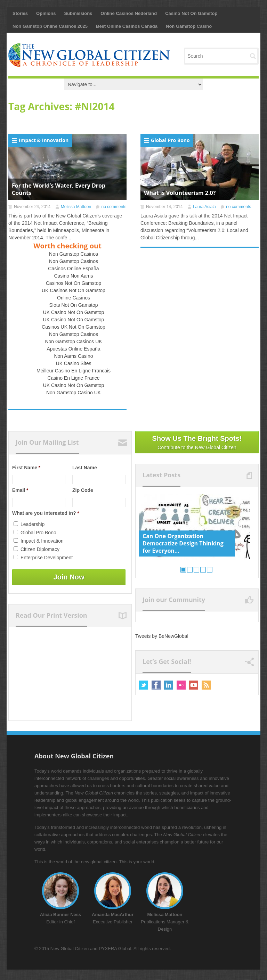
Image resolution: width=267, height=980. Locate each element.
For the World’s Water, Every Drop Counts (59, 189)
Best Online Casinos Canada (127, 26)
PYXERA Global (115, 949)
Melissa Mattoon (76, 207)
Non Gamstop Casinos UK (73, 341)
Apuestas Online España (73, 349)
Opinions (46, 13)
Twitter (144, 685)
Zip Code (83, 490)
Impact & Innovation (44, 140)
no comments (114, 207)
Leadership (33, 524)
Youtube (194, 685)
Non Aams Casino (73, 356)
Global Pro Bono (170, 140)
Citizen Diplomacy (40, 549)
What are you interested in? (46, 513)
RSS (206, 685)
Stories (20, 13)
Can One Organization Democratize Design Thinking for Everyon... (183, 543)
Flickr (181, 685)
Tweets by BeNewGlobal (162, 636)
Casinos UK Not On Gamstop (74, 327)
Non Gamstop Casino (189, 26)
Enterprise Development (47, 558)
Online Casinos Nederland (129, 13)
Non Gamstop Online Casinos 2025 (50, 26)
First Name (26, 468)
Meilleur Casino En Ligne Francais (74, 371)
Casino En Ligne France (73, 378)
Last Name (85, 468)
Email (20, 490)
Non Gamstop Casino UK (74, 393)
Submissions (78, 13)
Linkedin (169, 685)
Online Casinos (74, 298)
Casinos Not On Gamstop (74, 283)
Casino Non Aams (73, 276)
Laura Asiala (204, 207)
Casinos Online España (73, 269)
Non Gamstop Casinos (74, 254)
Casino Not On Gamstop (191, 13)
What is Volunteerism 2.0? (180, 193)
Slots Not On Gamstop (73, 305)
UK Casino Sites (74, 363)
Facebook (156, 685)
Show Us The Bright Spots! (197, 443)
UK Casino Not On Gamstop (74, 312)
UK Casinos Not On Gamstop (74, 290)
